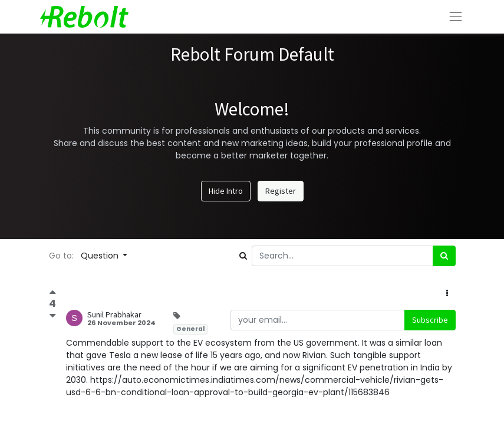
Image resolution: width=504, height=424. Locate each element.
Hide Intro (226, 191)
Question (101, 256)
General (190, 329)
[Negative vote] (53, 315)
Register (281, 191)
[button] (447, 294)
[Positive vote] (53, 294)
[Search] (444, 256)
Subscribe (430, 320)
